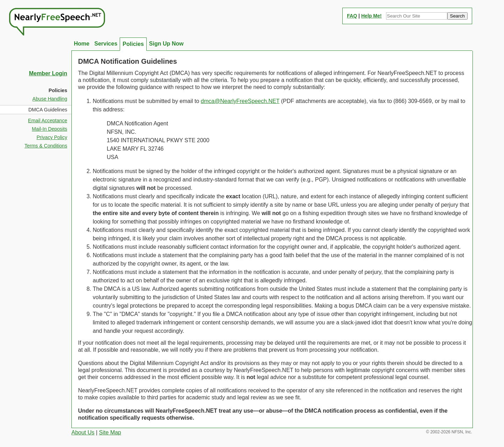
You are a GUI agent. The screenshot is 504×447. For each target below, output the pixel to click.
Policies (133, 44)
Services (106, 44)
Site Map (110, 432)
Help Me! (372, 16)
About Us (83, 432)
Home (82, 44)
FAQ (352, 16)
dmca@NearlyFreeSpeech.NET (240, 101)
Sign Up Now (166, 44)
